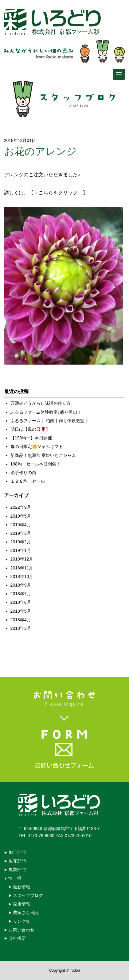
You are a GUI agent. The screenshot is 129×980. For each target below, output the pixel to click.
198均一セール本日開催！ (35, 464)
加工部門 (17, 852)
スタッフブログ (28, 895)
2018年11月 (22, 568)
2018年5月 (21, 611)
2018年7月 (21, 594)
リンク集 (21, 921)
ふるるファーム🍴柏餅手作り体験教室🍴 (50, 421)
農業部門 (17, 870)
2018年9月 (21, 585)
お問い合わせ (21, 930)
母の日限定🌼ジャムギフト (37, 446)
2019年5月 (21, 516)
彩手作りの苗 (23, 473)
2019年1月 (21, 550)
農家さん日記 (26, 913)
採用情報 (21, 904)
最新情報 (21, 887)
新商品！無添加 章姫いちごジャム (43, 455)
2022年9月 (21, 507)
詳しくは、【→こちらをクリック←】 (46, 193)
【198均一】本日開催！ (33, 438)
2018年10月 (22, 576)
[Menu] (119, 74)
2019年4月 (21, 525)
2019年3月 (21, 533)
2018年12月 (22, 559)
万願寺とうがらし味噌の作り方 (41, 403)
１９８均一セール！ (30, 481)
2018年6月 (21, 602)
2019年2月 (21, 542)
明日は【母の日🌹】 (30, 429)
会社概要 (17, 938)
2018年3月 (21, 628)
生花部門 (17, 861)
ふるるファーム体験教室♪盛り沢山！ (46, 412)
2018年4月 (21, 620)
